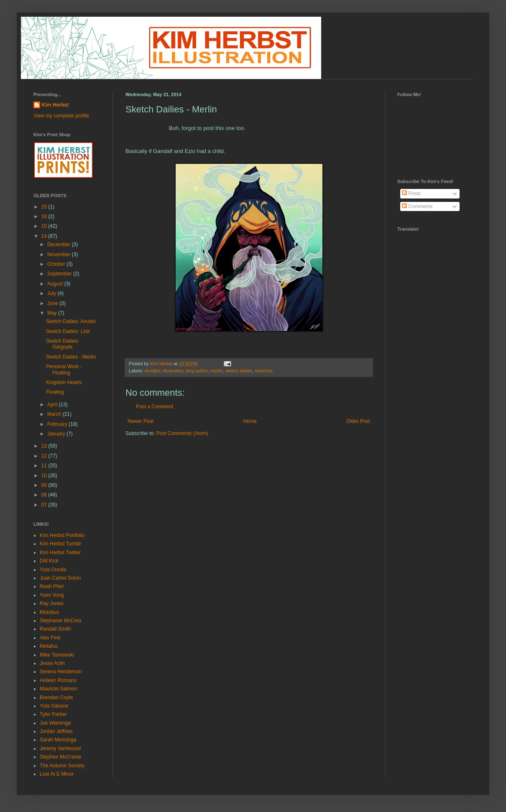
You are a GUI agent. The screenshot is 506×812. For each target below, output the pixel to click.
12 (45, 456)
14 (45, 236)
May (53, 313)
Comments (417, 206)
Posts (411, 193)
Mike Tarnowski (57, 655)
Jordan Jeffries (56, 731)
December (60, 244)
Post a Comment (155, 407)
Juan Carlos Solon (60, 578)
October (57, 264)
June (53, 303)
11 (45, 466)
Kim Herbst (162, 364)
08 (45, 495)
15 (45, 226)
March (55, 414)
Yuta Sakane (54, 706)
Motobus (49, 612)
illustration (173, 371)
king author (197, 371)
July (52, 293)
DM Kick (49, 561)
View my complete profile (61, 116)
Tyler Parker (53, 714)
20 (45, 207)
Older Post (358, 421)
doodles (153, 371)
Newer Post (141, 421)
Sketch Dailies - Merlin (71, 357)
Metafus (49, 646)
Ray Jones (52, 603)
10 (45, 476)
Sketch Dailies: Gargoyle (63, 344)
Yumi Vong (52, 595)
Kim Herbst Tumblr (60, 544)
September (60, 274)
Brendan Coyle (56, 697)
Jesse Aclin (52, 663)
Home (250, 421)
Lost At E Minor (57, 774)
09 (45, 485)
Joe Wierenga (55, 723)
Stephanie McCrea (60, 621)
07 (45, 505)
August (56, 284)
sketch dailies (239, 371)
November (60, 255)
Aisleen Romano (58, 680)
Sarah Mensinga (58, 740)
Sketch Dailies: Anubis (71, 321)
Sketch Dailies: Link (68, 331)
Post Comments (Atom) (182, 433)
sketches (264, 371)
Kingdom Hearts (64, 382)
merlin (216, 371)
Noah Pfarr (52, 586)
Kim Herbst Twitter (60, 552)
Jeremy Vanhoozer (61, 748)
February (58, 424)
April (53, 405)
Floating (55, 392)
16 (45, 216)
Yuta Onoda (53, 570)
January (57, 434)
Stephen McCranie (60, 757)
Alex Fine (50, 638)
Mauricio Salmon (58, 689)
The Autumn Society (62, 766)
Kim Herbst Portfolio (62, 535)
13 (45, 446)
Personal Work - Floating (64, 369)
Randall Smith (55, 629)
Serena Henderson (61, 672)
